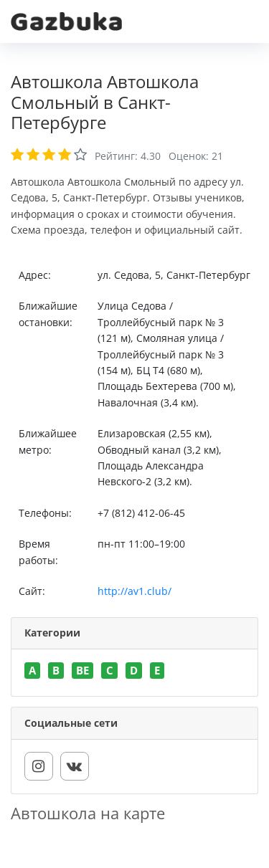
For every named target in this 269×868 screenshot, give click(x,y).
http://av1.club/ (134, 591)
